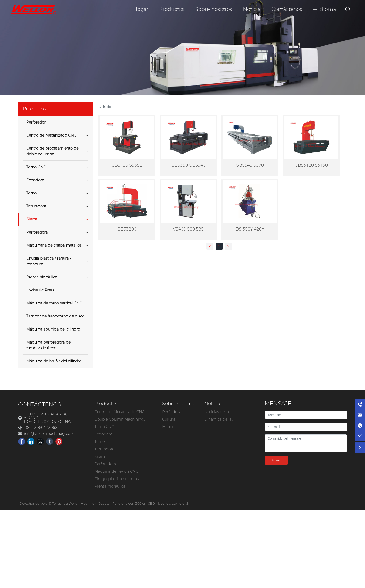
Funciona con (124, 504)
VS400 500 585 (188, 229)
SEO (151, 504)
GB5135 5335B (127, 165)
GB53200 (127, 229)
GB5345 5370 (250, 165)
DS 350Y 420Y (250, 229)
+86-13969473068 (41, 428)
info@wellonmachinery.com (49, 434)
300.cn (141, 504)
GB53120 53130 (311, 165)
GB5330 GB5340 (188, 165)
